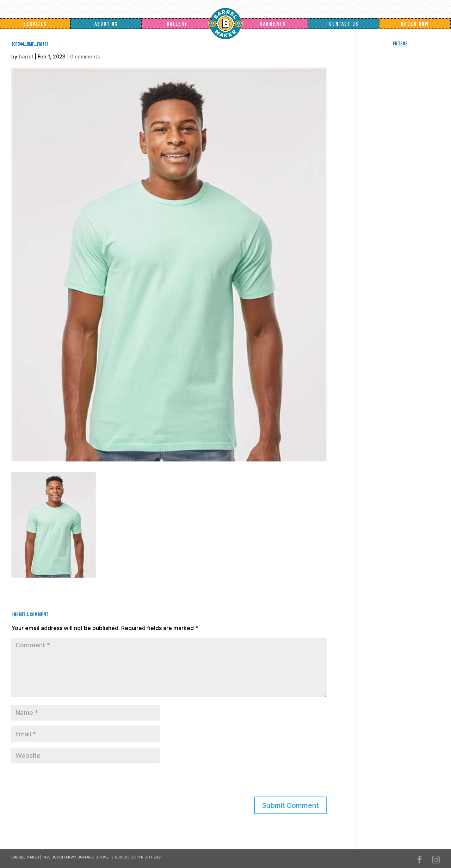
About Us (106, 24)
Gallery (177, 24)
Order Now (415, 24)
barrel (26, 56)
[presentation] (60, 781)
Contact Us (344, 24)
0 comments (85, 56)
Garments (273, 24)
